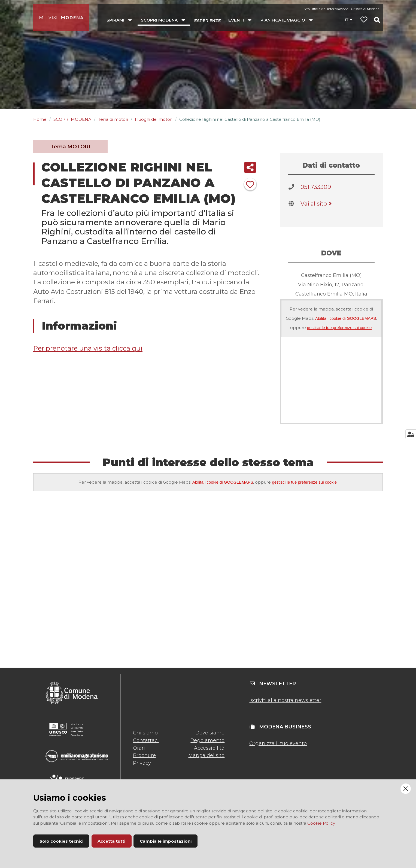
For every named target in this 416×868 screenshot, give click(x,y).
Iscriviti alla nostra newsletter (285, 700)
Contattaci (146, 740)
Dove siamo (210, 733)
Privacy (142, 763)
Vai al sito (317, 204)
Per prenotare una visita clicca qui (88, 348)
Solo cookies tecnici (61, 841)
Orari (139, 748)
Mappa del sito (206, 755)
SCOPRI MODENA (72, 119)
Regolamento (207, 740)
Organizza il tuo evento (278, 743)
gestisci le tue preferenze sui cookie (339, 328)
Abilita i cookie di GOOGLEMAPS (346, 318)
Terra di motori (113, 119)
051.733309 (316, 187)
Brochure (144, 755)
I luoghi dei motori (154, 119)
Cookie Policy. (321, 823)
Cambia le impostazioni (166, 841)
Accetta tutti (111, 841)
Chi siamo (145, 733)
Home (40, 119)
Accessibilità (209, 748)
